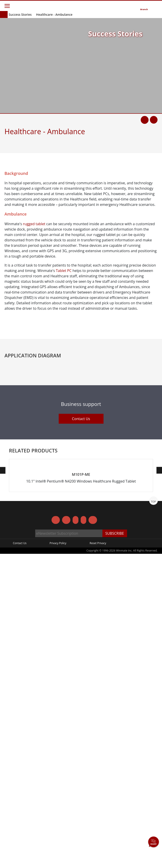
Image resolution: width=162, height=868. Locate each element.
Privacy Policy (58, 857)
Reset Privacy (98, 857)
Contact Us (81, 686)
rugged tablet (34, 224)
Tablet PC (64, 271)
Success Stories (20, 14)
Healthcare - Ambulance (54, 14)
